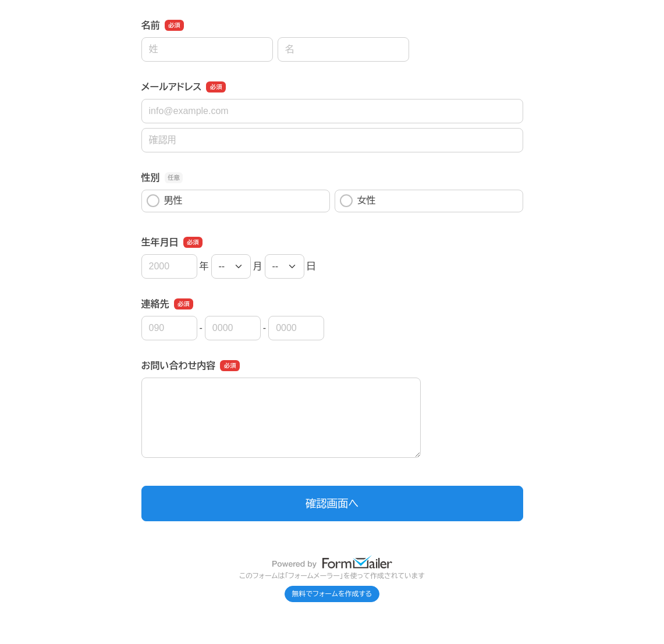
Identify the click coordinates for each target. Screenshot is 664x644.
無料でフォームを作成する (332, 594)
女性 (358, 201)
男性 (165, 201)
